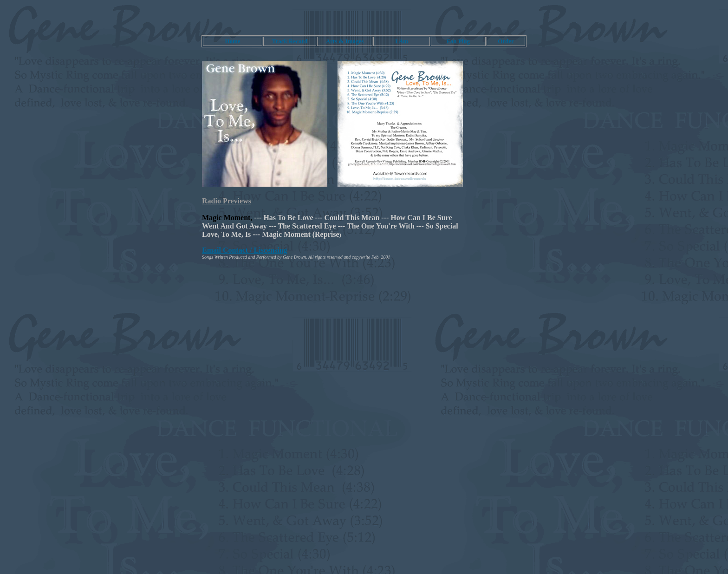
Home (232, 41)
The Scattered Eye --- (312, 226)
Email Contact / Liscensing (245, 250)
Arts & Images (345, 41)
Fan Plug (458, 41)
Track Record (290, 41)
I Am (402, 41)
